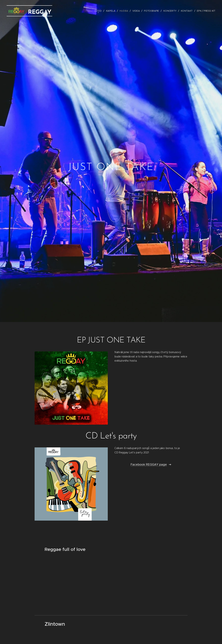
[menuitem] (100, 11)
